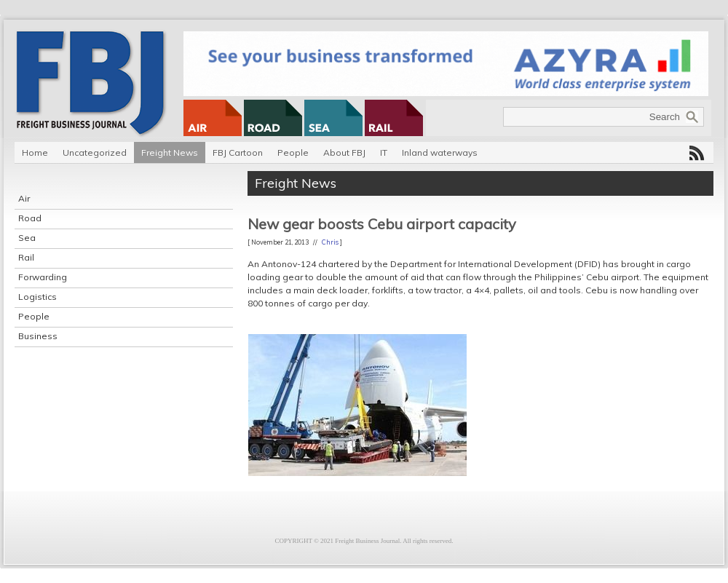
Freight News (170, 152)
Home (35, 152)
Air (24, 198)
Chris (330, 242)
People (293, 152)
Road (30, 218)
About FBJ (344, 152)
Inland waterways (440, 152)
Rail (26, 257)
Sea (27, 238)
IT (384, 152)
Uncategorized (95, 152)
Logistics (37, 297)
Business (38, 336)
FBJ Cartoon (238, 152)
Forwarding (43, 277)
